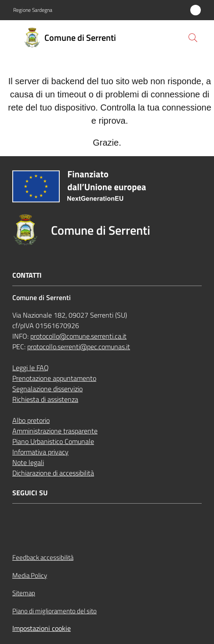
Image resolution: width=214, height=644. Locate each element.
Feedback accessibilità (43, 557)
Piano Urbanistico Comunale (53, 441)
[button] (193, 38)
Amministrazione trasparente (55, 431)
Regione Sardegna (33, 10)
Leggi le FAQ (31, 368)
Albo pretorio (31, 420)
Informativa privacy (40, 452)
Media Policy (30, 575)
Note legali (28, 462)
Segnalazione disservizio (47, 389)
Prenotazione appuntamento (54, 378)
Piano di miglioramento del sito (54, 611)
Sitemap (24, 593)
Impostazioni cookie (42, 628)
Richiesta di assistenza (45, 399)
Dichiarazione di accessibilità (53, 473)
